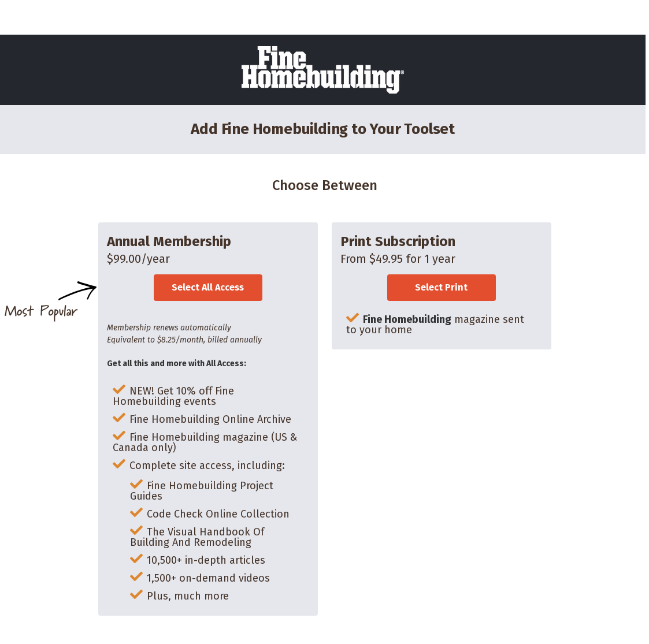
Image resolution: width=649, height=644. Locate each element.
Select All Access (208, 287)
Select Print (441, 287)
